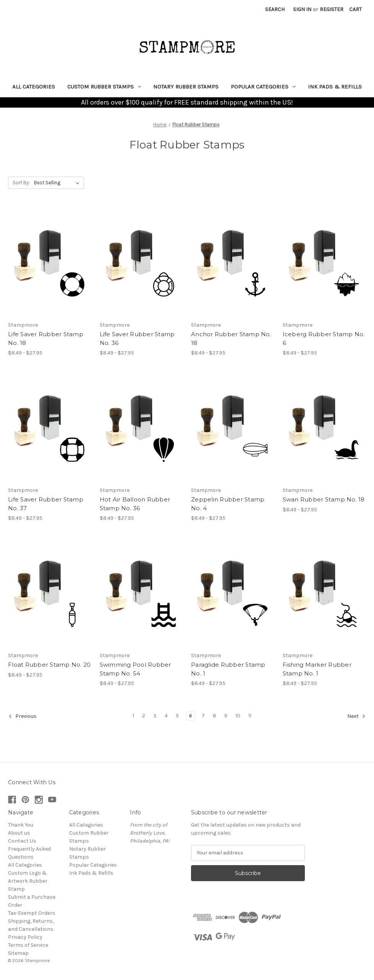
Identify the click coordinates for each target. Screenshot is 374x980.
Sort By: (21, 183)
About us (19, 833)
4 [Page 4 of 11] (166, 716)
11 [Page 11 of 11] (250, 716)
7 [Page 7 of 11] (203, 716)
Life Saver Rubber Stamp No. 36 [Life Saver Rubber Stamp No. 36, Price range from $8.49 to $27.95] (137, 338)
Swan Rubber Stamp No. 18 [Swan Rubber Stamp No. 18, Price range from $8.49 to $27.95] (324, 499)
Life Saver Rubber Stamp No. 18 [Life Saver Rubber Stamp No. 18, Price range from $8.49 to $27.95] (46, 338)
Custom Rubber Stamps (104, 87)
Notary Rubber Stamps (186, 87)
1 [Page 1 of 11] (133, 716)
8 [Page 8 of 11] (215, 716)
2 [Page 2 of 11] (144, 716)
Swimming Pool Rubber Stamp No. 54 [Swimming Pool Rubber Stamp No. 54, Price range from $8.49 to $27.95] (135, 669)
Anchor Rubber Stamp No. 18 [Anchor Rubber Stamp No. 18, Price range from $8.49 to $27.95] (231, 338)
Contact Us (22, 841)
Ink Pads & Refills (335, 87)
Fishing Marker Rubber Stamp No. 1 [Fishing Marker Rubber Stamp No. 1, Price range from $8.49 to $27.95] (317, 669)
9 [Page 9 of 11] (226, 716)
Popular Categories (263, 87)
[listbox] (58, 183)
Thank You (21, 825)
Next (356, 716)
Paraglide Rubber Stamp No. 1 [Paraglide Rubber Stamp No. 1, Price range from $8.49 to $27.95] (228, 669)
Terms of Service (28, 945)
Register (332, 9)
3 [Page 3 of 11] (155, 716)
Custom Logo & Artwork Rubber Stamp (28, 881)
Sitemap (18, 953)
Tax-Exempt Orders (32, 913)
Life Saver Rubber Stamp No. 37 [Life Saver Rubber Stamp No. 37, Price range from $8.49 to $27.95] (46, 504)
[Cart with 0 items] (355, 9)
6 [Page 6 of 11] (191, 716)
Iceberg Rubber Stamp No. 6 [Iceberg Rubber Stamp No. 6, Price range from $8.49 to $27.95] (324, 338)
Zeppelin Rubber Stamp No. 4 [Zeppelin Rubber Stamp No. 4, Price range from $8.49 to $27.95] (228, 504)
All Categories (34, 87)
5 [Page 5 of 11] (177, 716)
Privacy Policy (25, 937)
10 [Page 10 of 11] (238, 716)
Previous (23, 716)
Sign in (302, 9)
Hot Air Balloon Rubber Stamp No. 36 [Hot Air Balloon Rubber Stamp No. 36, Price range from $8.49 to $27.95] (135, 504)
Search (275, 9)
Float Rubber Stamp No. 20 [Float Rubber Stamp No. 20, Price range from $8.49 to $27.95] (49, 665)
